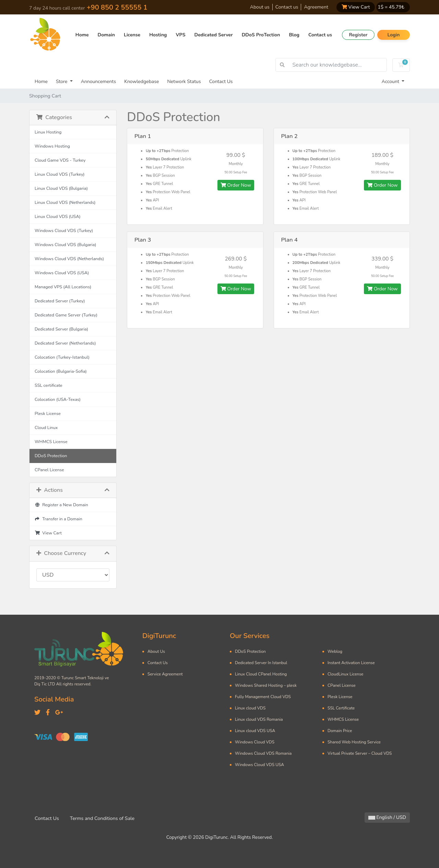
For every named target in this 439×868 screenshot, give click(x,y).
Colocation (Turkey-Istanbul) (62, 357)
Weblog (335, 651)
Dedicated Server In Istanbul (261, 663)
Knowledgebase (141, 82)
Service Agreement (165, 674)
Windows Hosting (52, 146)
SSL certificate (49, 385)
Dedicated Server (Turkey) (60, 301)
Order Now (236, 185)
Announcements (99, 82)
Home (82, 35)
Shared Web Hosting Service (354, 742)
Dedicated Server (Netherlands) (65, 343)
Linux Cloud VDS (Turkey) (60, 174)
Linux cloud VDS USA (255, 731)
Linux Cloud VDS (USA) (58, 216)
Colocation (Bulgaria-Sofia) (61, 371)
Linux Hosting (48, 132)
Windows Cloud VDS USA (259, 765)
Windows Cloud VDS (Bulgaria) (65, 245)
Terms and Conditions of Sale (102, 818)
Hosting (158, 35)
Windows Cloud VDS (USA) (62, 273)
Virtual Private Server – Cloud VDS (360, 753)
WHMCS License (51, 442)
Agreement (316, 7)
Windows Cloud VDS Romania (263, 753)
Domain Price (340, 731)
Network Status (184, 82)
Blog (294, 35)
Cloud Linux (46, 427)
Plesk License (48, 413)
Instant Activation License (351, 663)
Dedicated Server (214, 35)
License (132, 35)
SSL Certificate (341, 708)
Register (358, 35)
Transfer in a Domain (58, 519)
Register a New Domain (61, 505)
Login (393, 35)
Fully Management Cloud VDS (263, 697)
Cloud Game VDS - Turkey (60, 160)
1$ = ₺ (391, 7)
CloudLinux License (345, 674)
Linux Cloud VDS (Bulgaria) (61, 188)
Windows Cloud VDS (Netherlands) (69, 259)
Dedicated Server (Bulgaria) (61, 329)
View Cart (356, 7)
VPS (181, 35)
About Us (156, 651)
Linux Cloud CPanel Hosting (261, 674)
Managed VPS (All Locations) (63, 287)
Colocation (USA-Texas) (58, 399)
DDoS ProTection (261, 35)
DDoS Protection (51, 456)
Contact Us (221, 82)
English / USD (387, 817)
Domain (106, 35)
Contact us (287, 7)
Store (62, 82)
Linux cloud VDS (250, 708)
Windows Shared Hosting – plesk (266, 685)
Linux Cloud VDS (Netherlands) (65, 202)
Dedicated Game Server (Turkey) (66, 315)
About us (260, 7)
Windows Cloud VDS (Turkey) (64, 230)
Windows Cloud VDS (255, 742)
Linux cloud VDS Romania (259, 719)
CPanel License (49, 470)
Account (391, 82)
